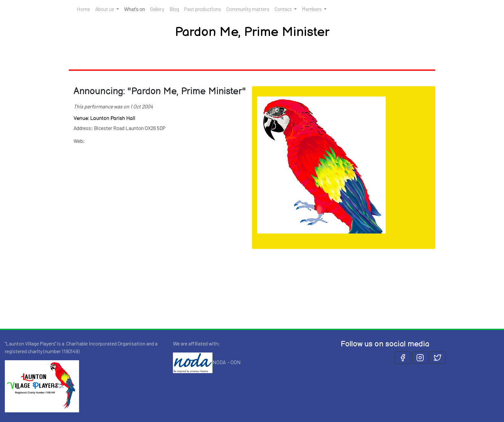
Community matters (248, 9)
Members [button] (312, 9)
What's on (136, 8)
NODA (219, 362)
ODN (236, 362)
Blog (174, 9)
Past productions (203, 9)
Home (83, 9)
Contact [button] (284, 9)
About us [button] (105, 9)
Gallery (157, 9)
